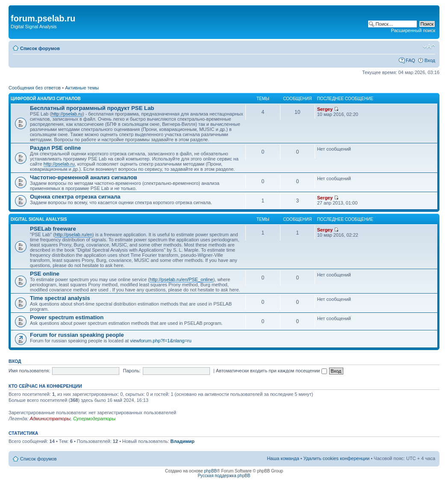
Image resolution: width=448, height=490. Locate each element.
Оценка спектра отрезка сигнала (75, 197)
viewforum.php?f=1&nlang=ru (161, 341)
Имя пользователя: (29, 371)
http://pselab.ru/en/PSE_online (181, 279)
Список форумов (40, 48)
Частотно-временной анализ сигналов (84, 177)
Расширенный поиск (413, 30)
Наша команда (283, 458)
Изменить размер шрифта (429, 47)
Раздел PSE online (55, 148)
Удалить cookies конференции (337, 458)
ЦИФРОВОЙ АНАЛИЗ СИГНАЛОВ (46, 99)
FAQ (410, 60)
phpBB (210, 471)
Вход (430, 60)
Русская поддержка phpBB (224, 476)
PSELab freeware (53, 229)
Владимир (183, 441)
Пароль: (132, 371)
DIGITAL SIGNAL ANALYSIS (39, 219)
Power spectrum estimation (67, 317)
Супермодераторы (94, 419)
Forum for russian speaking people (77, 335)
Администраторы (50, 419)
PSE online (45, 274)
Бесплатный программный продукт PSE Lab (92, 108)
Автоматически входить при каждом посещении (271, 371)
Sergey (325, 109)
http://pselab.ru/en (74, 235)
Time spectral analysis (60, 298)
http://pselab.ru (67, 114)
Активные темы (82, 88)
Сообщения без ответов (35, 88)
